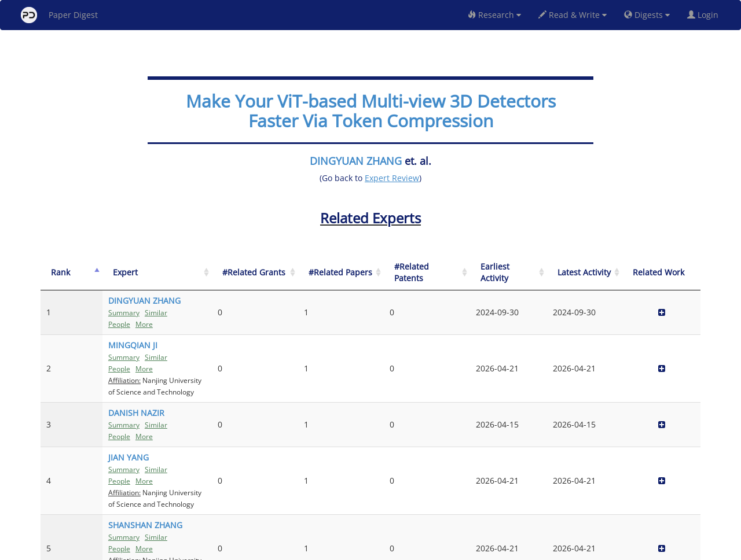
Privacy (403, 549)
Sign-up (347, 549)
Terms (375, 549)
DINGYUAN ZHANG (356, 161)
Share (430, 549)
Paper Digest (59, 15)
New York (465, 549)
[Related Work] (675, 273)
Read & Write (573, 15)
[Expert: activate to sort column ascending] (229, 273)
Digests (647, 15)
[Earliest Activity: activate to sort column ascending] (574, 273)
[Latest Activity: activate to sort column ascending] (624, 273)
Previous (593, 502)
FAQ (322, 549)
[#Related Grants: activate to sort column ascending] (405, 273)
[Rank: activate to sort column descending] (61, 273)
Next (683, 502)
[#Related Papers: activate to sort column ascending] (462, 273)
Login (705, 15)
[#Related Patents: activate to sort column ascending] (520, 273)
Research (494, 15)
